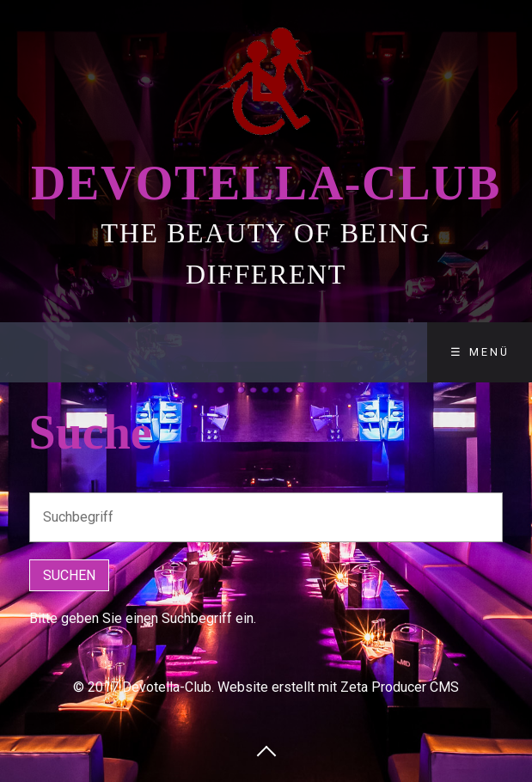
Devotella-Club (266, 183)
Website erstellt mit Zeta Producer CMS (338, 687)
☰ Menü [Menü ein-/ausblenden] (480, 352)
